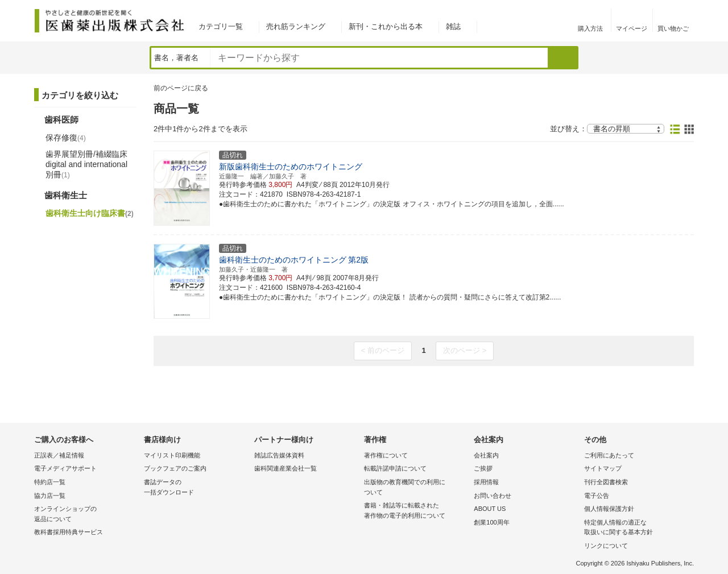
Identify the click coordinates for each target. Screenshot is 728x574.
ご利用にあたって (609, 455)
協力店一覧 (50, 496)
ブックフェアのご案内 (175, 468)
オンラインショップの (86, 515)
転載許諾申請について (395, 468)
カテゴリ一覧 (221, 26)
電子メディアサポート (65, 468)
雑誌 (453, 26)
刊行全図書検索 (606, 482)
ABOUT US (490, 509)
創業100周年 (491, 522)
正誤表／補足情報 (59, 455)
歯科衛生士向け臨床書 (90, 213)
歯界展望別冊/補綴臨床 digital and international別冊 (86, 164)
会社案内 (486, 455)
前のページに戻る (181, 88)
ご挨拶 (483, 468)
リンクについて (606, 546)
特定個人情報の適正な (636, 528)
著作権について (386, 455)
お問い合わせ (493, 496)
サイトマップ (603, 468)
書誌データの (196, 488)
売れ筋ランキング (296, 26)
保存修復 (66, 138)
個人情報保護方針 (609, 509)
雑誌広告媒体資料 (279, 455)
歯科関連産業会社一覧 (286, 468)
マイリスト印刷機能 (172, 455)
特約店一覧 (50, 482)
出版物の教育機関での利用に (416, 488)
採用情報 (486, 482)
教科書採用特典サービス (69, 532)
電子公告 (597, 496)
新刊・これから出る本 (386, 26)
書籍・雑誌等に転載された (416, 511)
